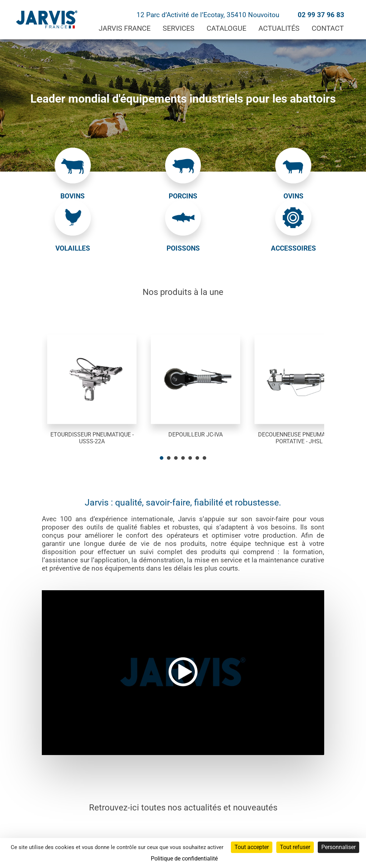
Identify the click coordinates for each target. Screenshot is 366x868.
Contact (328, 28)
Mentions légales (168, 833)
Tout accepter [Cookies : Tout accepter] (252, 847)
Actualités (279, 28)
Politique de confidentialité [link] (184, 859)
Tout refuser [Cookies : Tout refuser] (295, 847)
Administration (120, 833)
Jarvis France (125, 28)
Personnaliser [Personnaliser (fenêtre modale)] (338, 847)
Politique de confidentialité (232, 833)
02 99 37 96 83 (321, 15)
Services (179, 28)
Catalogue (226, 28)
